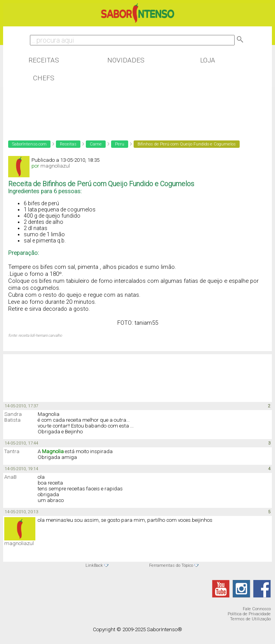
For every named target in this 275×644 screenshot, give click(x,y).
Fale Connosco (257, 609)
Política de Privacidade (249, 614)
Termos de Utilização (250, 619)
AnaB (10, 477)
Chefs (44, 78)
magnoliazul (19, 543)
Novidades (126, 60)
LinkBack (94, 565)
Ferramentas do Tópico (171, 565)
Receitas (44, 60)
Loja (208, 60)
